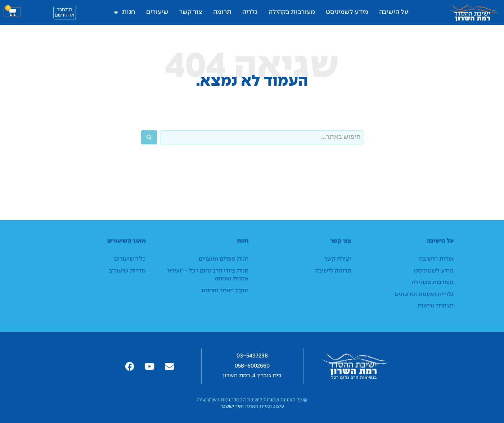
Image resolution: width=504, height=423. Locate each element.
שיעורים (157, 12)
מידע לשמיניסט (347, 12)
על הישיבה (394, 12)
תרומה (222, 12)
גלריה (250, 12)
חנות (125, 13)
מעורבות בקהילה (292, 12)
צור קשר (191, 12)
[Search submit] (149, 137)
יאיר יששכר (232, 407)
